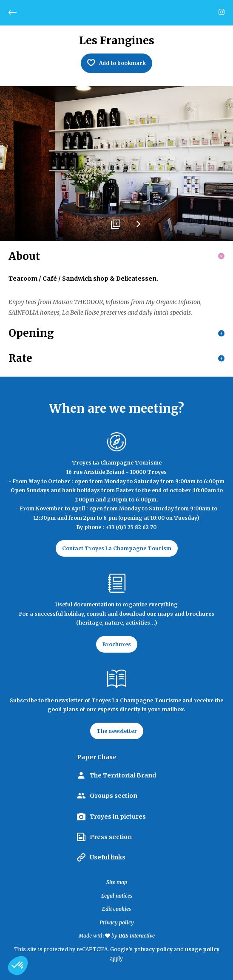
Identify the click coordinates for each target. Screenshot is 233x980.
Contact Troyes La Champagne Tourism (117, 548)
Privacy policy (117, 922)
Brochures (117, 644)
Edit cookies (116, 909)
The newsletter (117, 731)
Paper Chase (97, 757)
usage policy (202, 949)
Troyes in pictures (118, 817)
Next (138, 227)
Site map (117, 882)
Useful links (108, 857)
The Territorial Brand (123, 775)
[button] (18, 966)
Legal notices (117, 896)
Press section (111, 837)
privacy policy (153, 949)
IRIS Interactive (137, 936)
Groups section (114, 796)
